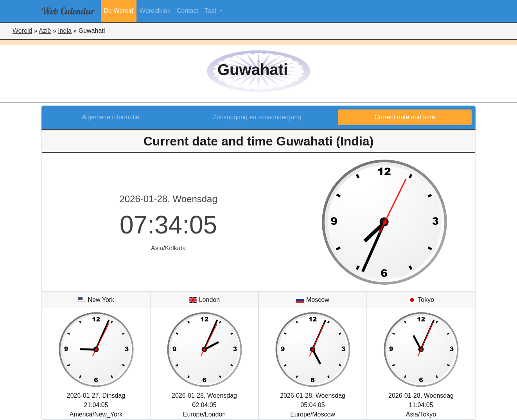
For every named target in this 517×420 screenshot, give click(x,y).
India (65, 31)
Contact (188, 11)
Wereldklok (155, 11)
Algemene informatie (111, 117)
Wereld (22, 31)
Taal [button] (211, 11)
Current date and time (405, 117)
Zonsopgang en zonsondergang (257, 117)
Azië (45, 31)
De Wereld (119, 11)
